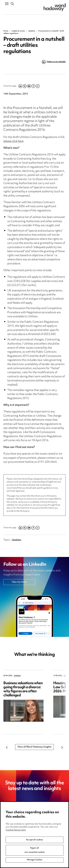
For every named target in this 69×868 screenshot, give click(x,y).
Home (6, 31)
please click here (13, 141)
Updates (32, 31)
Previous (7, 747)
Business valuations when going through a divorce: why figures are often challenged (23, 689)
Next (62, 747)
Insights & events (18, 31)
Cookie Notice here (16, 839)
